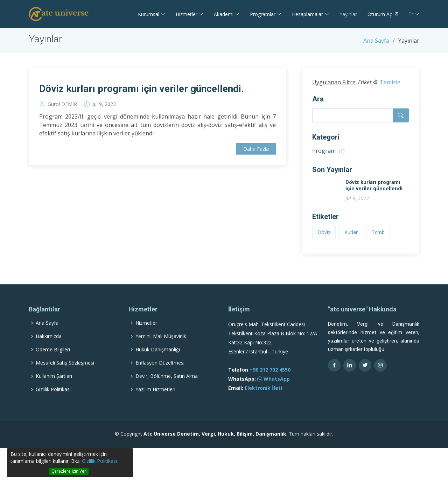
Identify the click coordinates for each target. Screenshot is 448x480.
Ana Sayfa (376, 41)
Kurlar (351, 235)
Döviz (324, 235)
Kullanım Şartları (54, 391)
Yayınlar (348, 14)
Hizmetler (146, 338)
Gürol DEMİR (62, 107)
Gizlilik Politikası (99, 461)
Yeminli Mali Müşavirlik (161, 351)
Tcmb (378, 235)
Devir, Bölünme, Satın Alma (167, 391)
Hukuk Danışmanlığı (158, 364)
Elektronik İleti (263, 403)
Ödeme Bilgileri (53, 364)
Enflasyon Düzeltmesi (160, 377)
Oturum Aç (380, 14)
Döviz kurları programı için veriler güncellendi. (142, 91)
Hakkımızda (49, 351)
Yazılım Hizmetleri (155, 404)
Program (328, 154)
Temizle (390, 85)
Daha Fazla (256, 152)
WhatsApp (274, 393)
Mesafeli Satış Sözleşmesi (65, 377)
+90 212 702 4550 (270, 384)
